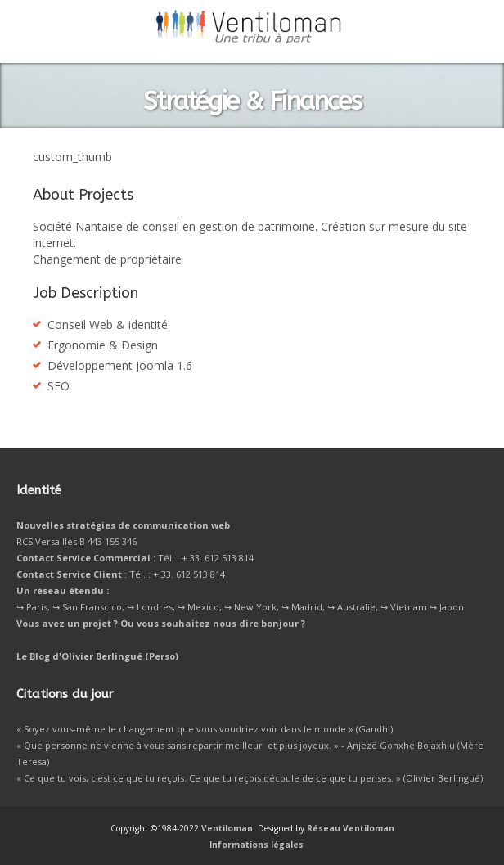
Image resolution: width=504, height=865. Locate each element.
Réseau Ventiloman (351, 828)
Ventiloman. (228, 828)
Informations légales (256, 845)
